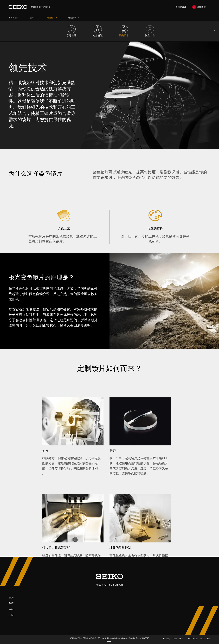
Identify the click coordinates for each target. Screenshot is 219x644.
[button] (14, 18)
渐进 (11, 603)
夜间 (11, 615)
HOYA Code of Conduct (199, 639)
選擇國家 (199, 7)
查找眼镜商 (181, 7)
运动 (11, 609)
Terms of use (179, 639)
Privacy (167, 639)
